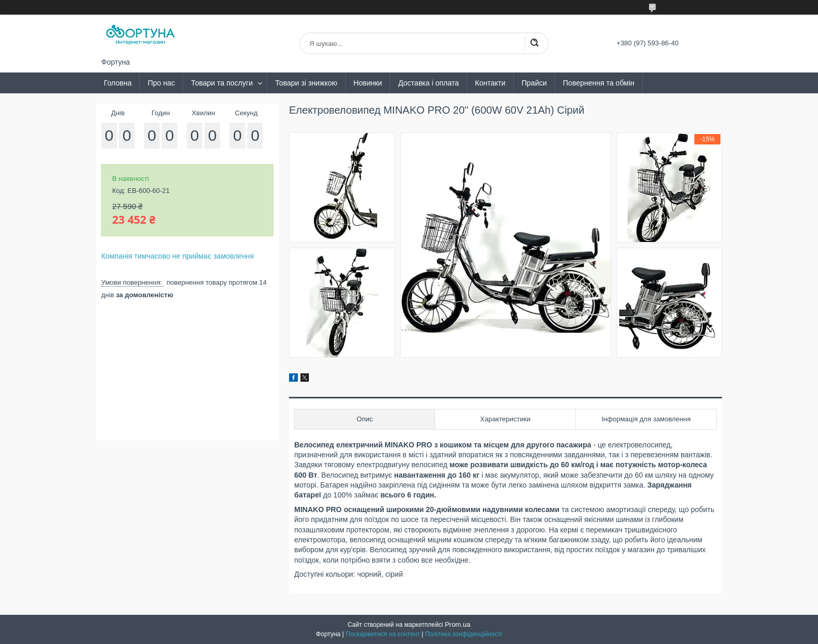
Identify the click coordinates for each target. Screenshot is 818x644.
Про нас (161, 83)
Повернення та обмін (599, 83)
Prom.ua (458, 624)
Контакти (490, 83)
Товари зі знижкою (306, 83)
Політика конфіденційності (464, 634)
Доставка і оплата (428, 83)
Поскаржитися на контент (383, 634)
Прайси (534, 83)
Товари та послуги (222, 83)
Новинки (368, 83)
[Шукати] (534, 43)
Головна (118, 83)
